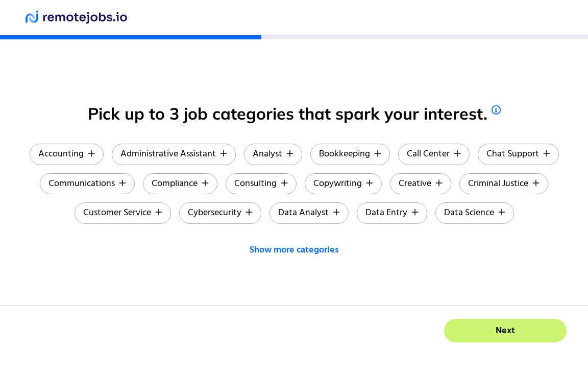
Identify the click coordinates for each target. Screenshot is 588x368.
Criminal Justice (504, 184)
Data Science (475, 213)
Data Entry (392, 213)
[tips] (496, 110)
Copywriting (343, 184)
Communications (87, 184)
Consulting (261, 184)
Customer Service (123, 213)
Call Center (434, 154)
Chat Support (518, 154)
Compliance (180, 184)
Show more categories (294, 250)
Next (505, 331)
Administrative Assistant (174, 154)
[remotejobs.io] (77, 17)
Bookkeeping (350, 154)
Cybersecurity (220, 213)
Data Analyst (309, 213)
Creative (421, 184)
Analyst (273, 154)
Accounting (67, 154)
